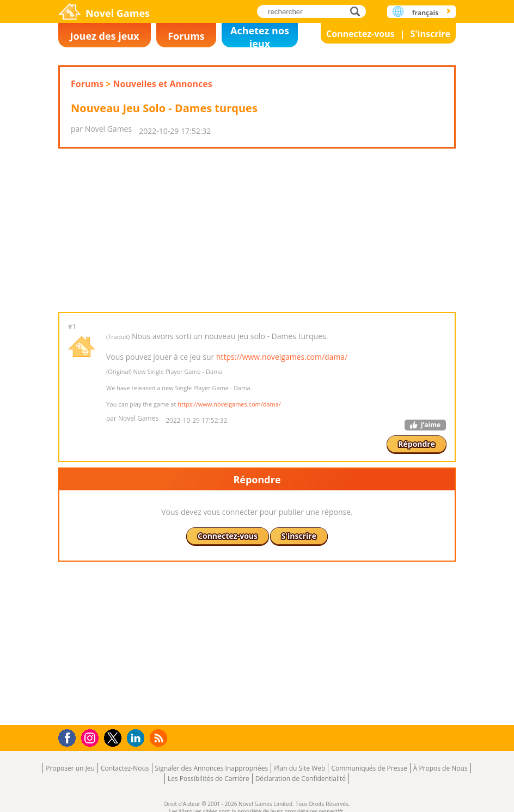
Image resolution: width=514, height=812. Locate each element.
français (425, 13)
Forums (186, 36)
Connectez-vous (360, 34)
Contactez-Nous (125, 768)
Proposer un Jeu (70, 768)
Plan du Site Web (299, 768)
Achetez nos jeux (260, 36)
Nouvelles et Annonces (163, 84)
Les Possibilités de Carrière (209, 779)
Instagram (91, 737)
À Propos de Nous (440, 768)
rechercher (358, 11)
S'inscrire (430, 34)
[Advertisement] (256, 230)
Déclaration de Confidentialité (301, 779)
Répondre (417, 444)
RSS (160, 738)
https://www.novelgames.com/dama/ (282, 357)
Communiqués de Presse (369, 768)
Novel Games (118, 13)
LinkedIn (137, 738)
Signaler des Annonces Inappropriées (212, 768)
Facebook (70, 737)
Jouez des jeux (104, 36)
